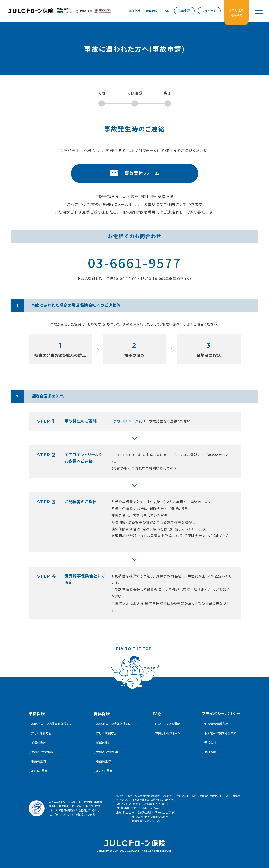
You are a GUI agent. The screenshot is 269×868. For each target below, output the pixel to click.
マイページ (209, 10)
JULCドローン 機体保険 (31, 11)
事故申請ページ (174, 324)
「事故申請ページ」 (126, 421)
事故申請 (184, 10)
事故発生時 (39, 761)
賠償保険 (135, 11)
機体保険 (152, 11)
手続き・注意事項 (42, 752)
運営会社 (210, 742)
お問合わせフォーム (168, 733)
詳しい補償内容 (41, 733)
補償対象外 (39, 742)
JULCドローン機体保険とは (114, 724)
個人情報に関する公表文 (220, 733)
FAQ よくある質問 (168, 724)
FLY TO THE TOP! (134, 649)
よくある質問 (39, 771)
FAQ (166, 11)
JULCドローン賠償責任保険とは (52, 724)
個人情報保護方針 (216, 724)
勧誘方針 (210, 752)
